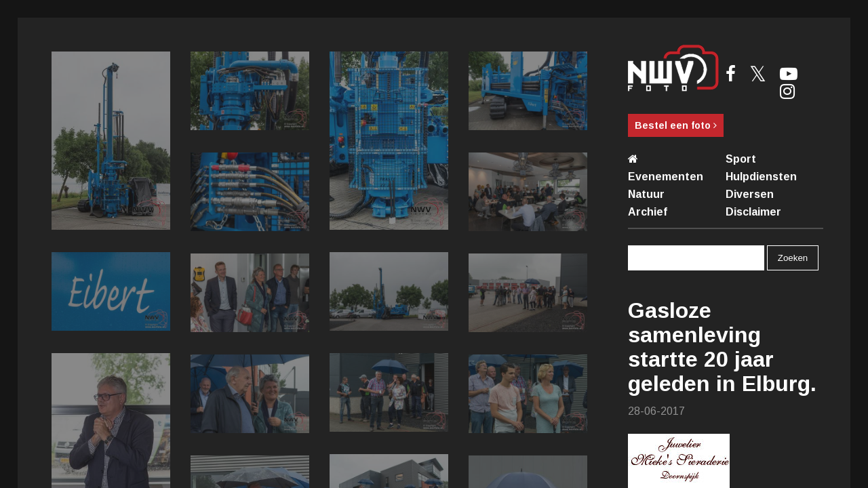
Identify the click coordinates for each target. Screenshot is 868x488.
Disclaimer (753, 212)
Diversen (750, 194)
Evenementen (666, 177)
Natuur (646, 194)
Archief (648, 212)
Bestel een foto (676, 125)
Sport (741, 159)
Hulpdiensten (761, 177)
